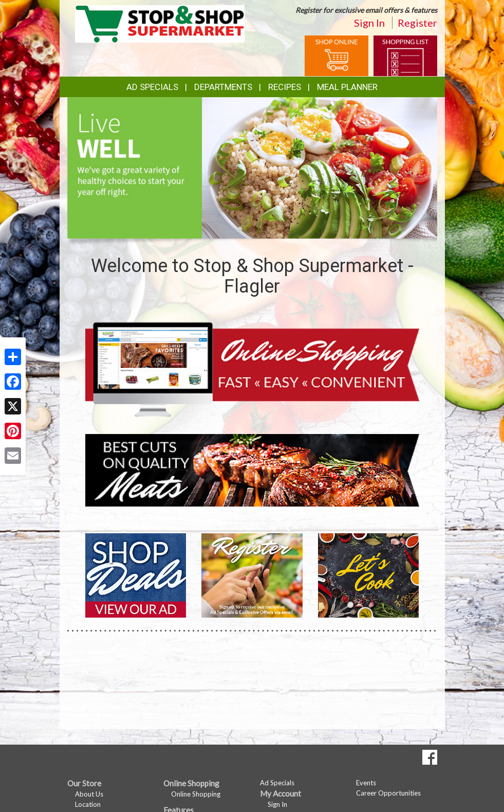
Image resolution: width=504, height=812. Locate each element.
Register (417, 23)
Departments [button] (223, 87)
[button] (240, 229)
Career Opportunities (388, 793)
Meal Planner (347, 87)
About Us (89, 794)
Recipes (285, 87)
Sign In (369, 23)
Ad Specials (152, 87)
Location (88, 804)
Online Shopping (196, 794)
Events (366, 783)
